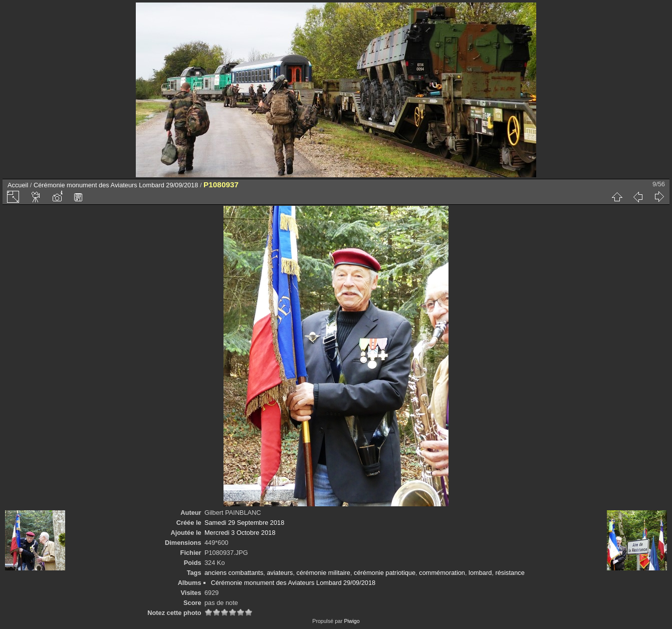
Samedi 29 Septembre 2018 (244, 523)
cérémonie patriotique (385, 573)
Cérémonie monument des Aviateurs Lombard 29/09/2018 (116, 185)
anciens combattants (234, 573)
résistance (510, 573)
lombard (480, 573)
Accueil (18, 185)
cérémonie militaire (323, 573)
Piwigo (352, 621)
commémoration (442, 573)
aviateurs (280, 573)
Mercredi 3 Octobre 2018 (240, 533)
